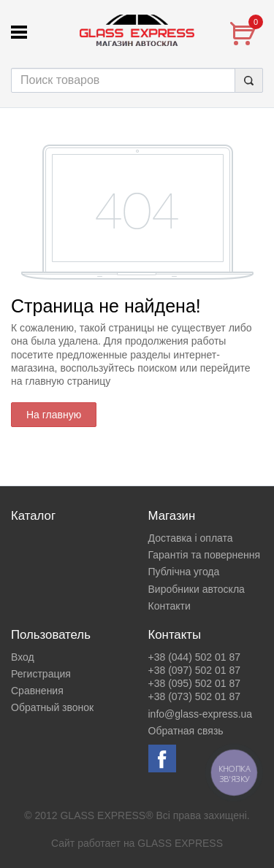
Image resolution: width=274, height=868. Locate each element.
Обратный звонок (52, 707)
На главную (54, 415)
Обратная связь (186, 731)
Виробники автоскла (197, 589)
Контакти (170, 606)
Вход (23, 657)
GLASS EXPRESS (180, 843)
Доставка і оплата (191, 538)
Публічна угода (184, 572)
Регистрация (41, 674)
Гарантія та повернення (205, 555)
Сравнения (37, 691)
